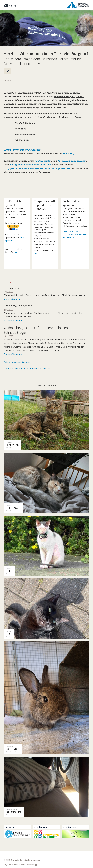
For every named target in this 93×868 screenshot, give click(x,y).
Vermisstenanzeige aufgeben (72, 161)
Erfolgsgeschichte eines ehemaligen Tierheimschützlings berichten (37, 168)
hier (36, 253)
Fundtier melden (43, 161)
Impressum (36, 854)
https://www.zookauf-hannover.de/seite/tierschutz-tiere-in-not (75, 235)
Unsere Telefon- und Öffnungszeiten (22, 150)
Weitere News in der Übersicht (17, 362)
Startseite (7, 80)
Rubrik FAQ (68, 154)
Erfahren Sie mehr (13, 299)
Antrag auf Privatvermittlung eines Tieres (31, 165)
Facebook (31, 859)
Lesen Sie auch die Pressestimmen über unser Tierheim (27, 368)
